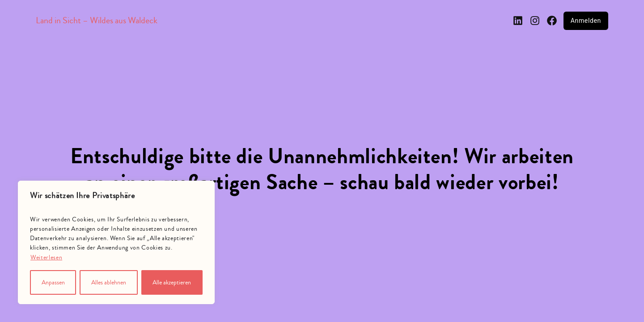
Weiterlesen (46, 258)
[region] (116, 242)
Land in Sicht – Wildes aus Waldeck (97, 20)
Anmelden (586, 21)
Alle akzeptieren (172, 283)
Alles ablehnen (109, 283)
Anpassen (53, 283)
